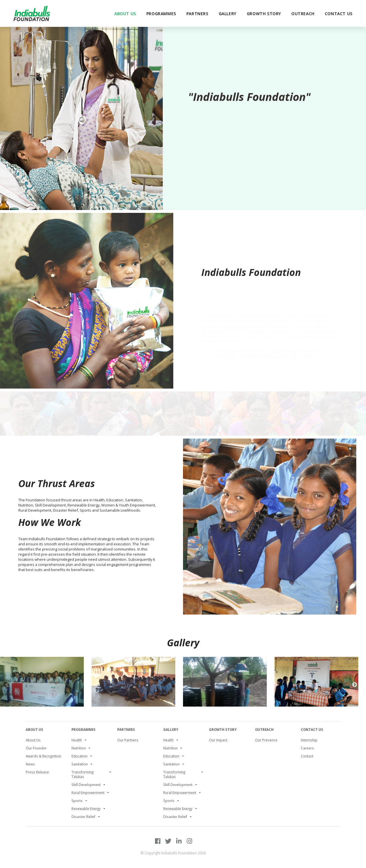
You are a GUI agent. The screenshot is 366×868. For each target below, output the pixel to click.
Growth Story (264, 14)
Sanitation (80, 764)
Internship (309, 740)
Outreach (303, 14)
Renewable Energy (86, 809)
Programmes (161, 14)
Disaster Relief (83, 817)
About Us (34, 730)
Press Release (37, 772)
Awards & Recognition (43, 756)
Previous (9, 685)
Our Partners (128, 740)
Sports (77, 801)
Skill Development (86, 785)
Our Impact (218, 740)
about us (125, 14)
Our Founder (36, 748)
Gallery (228, 14)
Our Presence (266, 740)
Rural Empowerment (88, 793)
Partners (126, 730)
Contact (307, 756)
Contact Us (339, 14)
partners (197, 14)
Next (355, 685)
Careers (307, 748)
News (30, 764)
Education (79, 756)
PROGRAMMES (83, 730)
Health (77, 740)
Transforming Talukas (82, 774)
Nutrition (79, 748)
